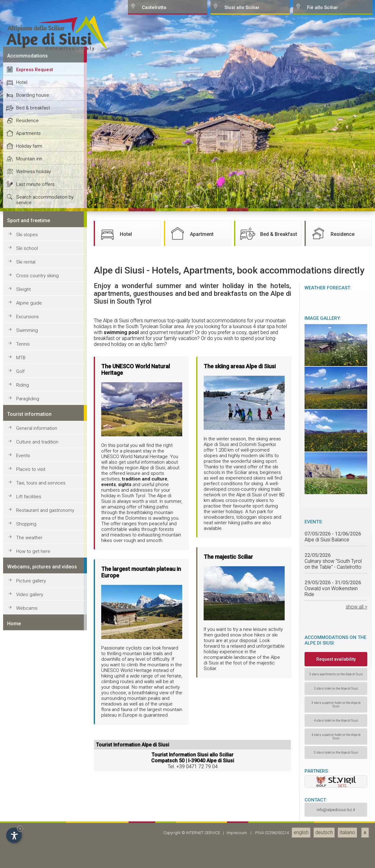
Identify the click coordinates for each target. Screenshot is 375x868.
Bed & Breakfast (268, 716)
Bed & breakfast (33, 591)
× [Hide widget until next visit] (20, 829)
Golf (20, 854)
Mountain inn (29, 642)
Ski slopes (27, 718)
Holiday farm (29, 629)
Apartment (191, 716)
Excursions (27, 800)
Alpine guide (29, 786)
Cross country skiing (37, 759)
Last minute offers (35, 667)
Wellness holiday (34, 654)
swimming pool (121, 815)
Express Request (35, 553)
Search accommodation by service (45, 683)
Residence (27, 604)
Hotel (22, 565)
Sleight (23, 772)
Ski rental (26, 745)
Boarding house (33, 578)
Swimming (27, 813)
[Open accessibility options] (14, 835)
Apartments (28, 616)
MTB (21, 841)
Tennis (23, 827)
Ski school (27, 731)
